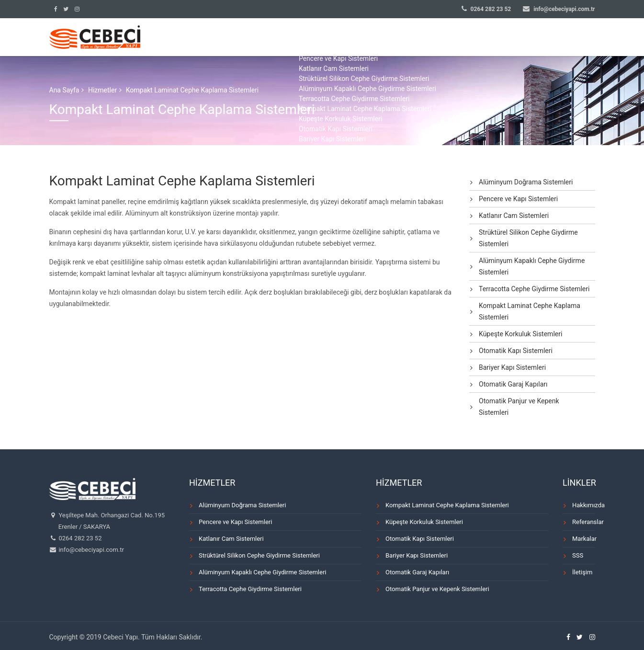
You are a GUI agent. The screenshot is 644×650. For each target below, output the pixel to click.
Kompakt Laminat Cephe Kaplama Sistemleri (530, 311)
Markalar (584, 539)
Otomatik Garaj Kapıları (513, 384)
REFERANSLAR (438, 39)
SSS (540, 39)
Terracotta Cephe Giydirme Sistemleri (534, 289)
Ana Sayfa (64, 90)
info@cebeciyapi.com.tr (564, 9)
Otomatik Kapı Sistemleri (516, 351)
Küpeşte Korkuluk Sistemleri (520, 334)
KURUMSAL (325, 39)
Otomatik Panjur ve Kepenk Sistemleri (519, 407)
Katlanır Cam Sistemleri (514, 216)
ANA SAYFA (271, 39)
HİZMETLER (379, 39)
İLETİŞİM (581, 39)
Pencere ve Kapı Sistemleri (518, 199)
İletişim (582, 572)
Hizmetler (102, 90)
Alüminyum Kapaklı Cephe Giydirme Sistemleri (532, 266)
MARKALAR (498, 39)
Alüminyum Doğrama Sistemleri (526, 182)
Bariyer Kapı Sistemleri (512, 367)
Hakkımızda (584, 505)
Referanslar (584, 522)
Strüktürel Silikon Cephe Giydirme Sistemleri (528, 238)
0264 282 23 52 (491, 9)
